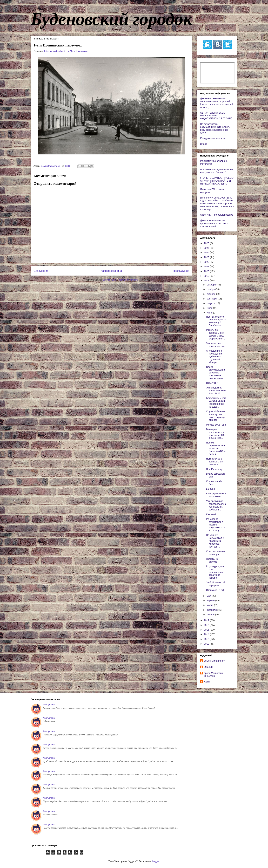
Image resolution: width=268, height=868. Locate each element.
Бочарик (211, 489)
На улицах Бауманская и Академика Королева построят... (215, 541)
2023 (207, 257)
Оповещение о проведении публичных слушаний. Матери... (214, 356)
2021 (207, 266)
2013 (207, 639)
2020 (207, 271)
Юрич (207, 682)
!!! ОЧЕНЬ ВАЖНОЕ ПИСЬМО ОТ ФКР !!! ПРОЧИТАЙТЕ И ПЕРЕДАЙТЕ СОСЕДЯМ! (217, 181)
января (211, 614)
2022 (207, 262)
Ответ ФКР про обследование (217, 215)
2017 (207, 620)
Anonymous (49, 705)
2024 (207, 252)
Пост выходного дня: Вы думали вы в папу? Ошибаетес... (216, 321)
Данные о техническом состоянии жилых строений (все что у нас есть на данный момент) (217, 103)
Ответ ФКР (212, 383)
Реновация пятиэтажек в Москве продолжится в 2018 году (216, 525)
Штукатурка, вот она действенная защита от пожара (215, 572)
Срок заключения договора (216, 553)
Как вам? (211, 514)
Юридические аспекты (213, 138)
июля (210, 308)
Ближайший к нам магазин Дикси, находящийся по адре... (216, 402)
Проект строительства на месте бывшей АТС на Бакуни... (216, 448)
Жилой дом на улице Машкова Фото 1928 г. (216, 391)
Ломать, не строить (212, 560)
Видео (204, 144)
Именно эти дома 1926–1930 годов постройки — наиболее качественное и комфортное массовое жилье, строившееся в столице (217, 203)
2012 (207, 644)
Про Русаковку (214, 469)
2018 (207, 281)
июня (210, 313)
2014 (207, 634)
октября (211, 294)
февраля (212, 610)
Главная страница (111, 271)
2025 (207, 248)
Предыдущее (181, 271)
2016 (207, 625)
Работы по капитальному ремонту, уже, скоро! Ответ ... (216, 334)
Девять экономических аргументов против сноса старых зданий (214, 223)
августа (211, 303)
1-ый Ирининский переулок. (216, 584)
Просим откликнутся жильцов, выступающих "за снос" (217, 171)
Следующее (41, 271)
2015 (207, 630)
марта (210, 605)
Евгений (208, 667)
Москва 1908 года (216, 425)
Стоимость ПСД (215, 590)
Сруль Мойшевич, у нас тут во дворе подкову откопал (216, 416)
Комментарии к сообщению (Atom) (120, 280)
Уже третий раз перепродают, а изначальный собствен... (216, 505)
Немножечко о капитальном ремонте (215, 462)
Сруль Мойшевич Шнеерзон (213, 675)
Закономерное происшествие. (216, 345)
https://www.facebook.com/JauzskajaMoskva (66, 51)
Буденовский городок (111, 19)
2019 (207, 276)
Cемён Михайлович (215, 661)
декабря (212, 285)
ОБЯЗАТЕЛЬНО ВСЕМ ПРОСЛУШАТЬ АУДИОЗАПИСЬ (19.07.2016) (216, 116)
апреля (211, 600)
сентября (212, 299)
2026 (207, 243)
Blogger (155, 861)
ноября (211, 289)
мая (209, 596)
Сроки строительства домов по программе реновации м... (216, 373)
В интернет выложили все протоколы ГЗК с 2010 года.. (216, 434)
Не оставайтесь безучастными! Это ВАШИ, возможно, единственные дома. (215, 128)
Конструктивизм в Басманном (216, 495)
